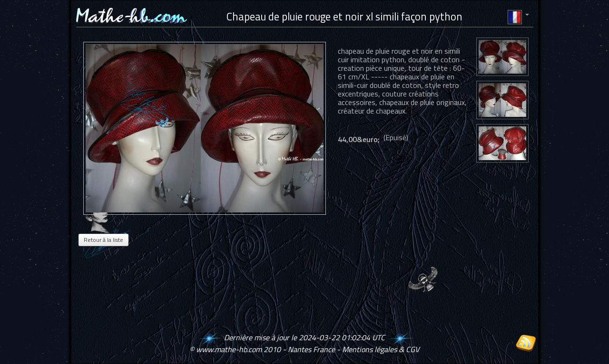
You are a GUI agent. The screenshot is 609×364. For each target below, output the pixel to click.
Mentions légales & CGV (381, 349)
